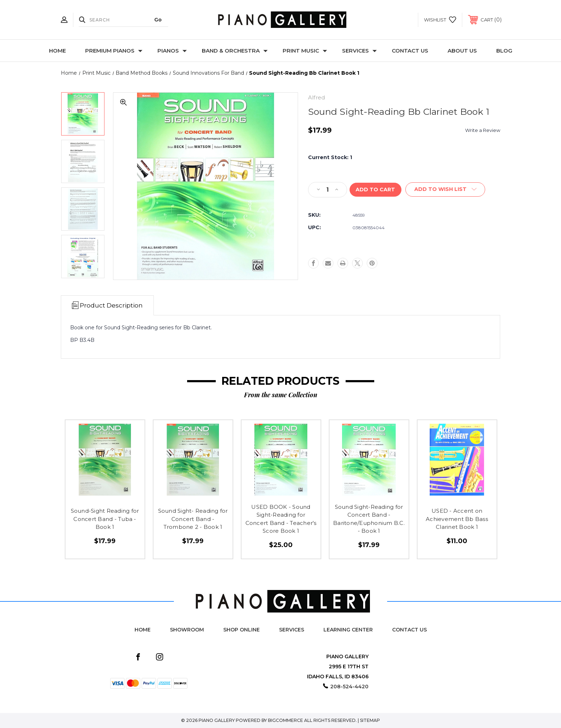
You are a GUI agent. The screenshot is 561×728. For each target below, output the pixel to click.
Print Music (305, 51)
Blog (504, 51)
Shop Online (242, 630)
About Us (462, 51)
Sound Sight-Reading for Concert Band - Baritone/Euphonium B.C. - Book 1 (369, 519)
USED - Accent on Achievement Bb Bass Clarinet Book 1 (457, 519)
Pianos (172, 51)
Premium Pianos (114, 51)
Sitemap (370, 720)
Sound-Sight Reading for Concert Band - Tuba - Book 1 (105, 519)
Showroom (187, 630)
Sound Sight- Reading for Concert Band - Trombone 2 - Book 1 (193, 519)
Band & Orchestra (235, 51)
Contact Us (410, 51)
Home (57, 51)
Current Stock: (330, 157)
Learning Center (348, 630)
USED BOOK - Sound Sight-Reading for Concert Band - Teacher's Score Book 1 (281, 519)
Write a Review (483, 130)
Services (359, 51)
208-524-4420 (349, 687)
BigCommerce (286, 720)
